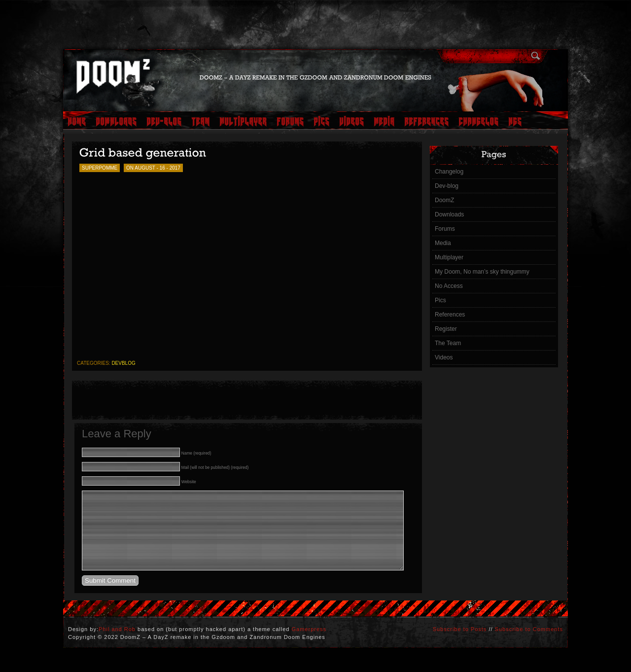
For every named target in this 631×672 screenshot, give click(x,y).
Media (443, 243)
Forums (445, 229)
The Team (448, 343)
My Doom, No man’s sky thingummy (482, 272)
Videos (444, 357)
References (450, 315)
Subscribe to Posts (460, 644)
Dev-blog (447, 186)
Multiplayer (449, 257)
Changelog (449, 172)
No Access (449, 286)
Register (446, 329)
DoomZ (444, 200)
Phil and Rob (117, 644)
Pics (440, 300)
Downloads (449, 214)
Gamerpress (309, 644)
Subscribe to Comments (529, 644)
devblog (123, 363)
